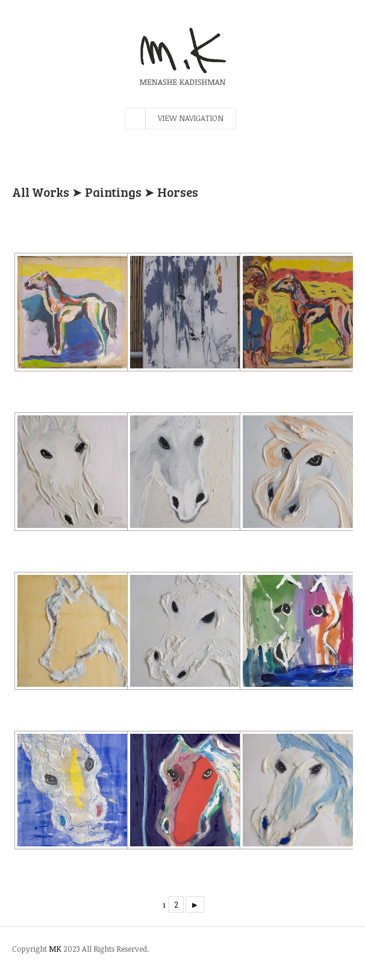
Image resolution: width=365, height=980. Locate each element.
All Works (41, 192)
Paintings (113, 192)
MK (55, 949)
